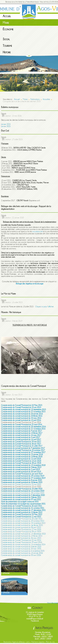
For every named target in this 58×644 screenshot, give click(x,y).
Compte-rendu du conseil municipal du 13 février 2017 (22, 433)
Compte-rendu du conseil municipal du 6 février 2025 (21, 547)
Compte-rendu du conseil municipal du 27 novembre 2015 (23, 412)
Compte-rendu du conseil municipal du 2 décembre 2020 (23, 495)
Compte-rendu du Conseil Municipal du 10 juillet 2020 (22, 489)
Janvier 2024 (6, 124)
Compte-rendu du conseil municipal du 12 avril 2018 (21, 459)
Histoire (7, 52)
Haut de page (53, 603)
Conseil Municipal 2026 (11, 561)
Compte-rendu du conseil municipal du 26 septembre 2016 (23, 427)
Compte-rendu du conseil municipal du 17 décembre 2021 (23, 510)
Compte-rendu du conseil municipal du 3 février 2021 (21, 497)
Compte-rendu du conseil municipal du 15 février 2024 (22, 536)
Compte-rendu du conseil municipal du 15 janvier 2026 (22, 553)
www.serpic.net (37, 231)
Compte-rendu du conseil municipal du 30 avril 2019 (21, 472)
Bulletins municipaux (9, 581)
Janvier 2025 (6, 126)
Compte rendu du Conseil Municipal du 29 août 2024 (22, 542)
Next (56, 75)
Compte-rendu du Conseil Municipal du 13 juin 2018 (21, 461)
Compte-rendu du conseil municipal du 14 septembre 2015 (23, 410)
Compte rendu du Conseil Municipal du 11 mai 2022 (21, 517)
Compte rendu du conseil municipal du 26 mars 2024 (21, 538)
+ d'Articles (5, 573)
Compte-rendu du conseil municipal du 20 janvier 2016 (22, 414)
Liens (28, 642)
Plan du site (50, 642)
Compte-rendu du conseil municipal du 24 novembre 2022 (23, 523)
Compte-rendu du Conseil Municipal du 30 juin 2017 (21, 444)
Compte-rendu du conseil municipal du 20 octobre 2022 (23, 521)
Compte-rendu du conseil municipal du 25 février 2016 (22, 416)
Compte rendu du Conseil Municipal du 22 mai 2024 (21, 540)
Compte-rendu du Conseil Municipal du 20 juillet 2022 (22, 519)
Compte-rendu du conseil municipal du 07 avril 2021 (21, 499)
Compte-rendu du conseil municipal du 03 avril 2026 (21, 555)
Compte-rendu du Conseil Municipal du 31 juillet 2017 (22, 446)
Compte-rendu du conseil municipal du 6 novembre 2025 (23, 551)
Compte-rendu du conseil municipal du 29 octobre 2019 (23, 476)
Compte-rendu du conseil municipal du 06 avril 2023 (21, 527)
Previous (2, 75)
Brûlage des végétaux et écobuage (30, 284)
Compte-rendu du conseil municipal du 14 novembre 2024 (23, 544)
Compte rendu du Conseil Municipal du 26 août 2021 (22, 506)
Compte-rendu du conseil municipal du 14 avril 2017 (21, 440)
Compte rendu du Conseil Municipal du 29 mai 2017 (21, 442)
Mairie (6, 23)
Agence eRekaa (18, 642)
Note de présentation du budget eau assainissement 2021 (23, 504)
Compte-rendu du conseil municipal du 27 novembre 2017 (23, 452)
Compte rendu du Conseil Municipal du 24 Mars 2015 (22, 405)
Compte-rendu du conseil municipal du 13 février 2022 (22, 512)
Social (6, 39)
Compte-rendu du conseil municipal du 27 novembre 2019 (23, 478)
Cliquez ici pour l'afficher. (44, 307)
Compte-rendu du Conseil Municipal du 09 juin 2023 (21, 532)
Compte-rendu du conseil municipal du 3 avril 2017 (21, 437)
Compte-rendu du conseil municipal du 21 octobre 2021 (23, 508)
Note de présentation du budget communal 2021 (20, 502)
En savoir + (6, 566)
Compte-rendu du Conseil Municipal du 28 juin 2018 (21, 463)
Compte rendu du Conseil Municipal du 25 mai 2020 (21, 484)
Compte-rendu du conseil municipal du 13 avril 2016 (21, 420)
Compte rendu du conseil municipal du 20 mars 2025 (21, 549)
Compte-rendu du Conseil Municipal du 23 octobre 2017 (23, 450)
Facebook (35, 621)
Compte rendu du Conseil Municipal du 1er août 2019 (22, 474)
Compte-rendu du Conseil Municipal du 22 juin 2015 (21, 407)
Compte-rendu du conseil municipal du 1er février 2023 (22, 525)
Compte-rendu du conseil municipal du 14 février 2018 (22, 457)
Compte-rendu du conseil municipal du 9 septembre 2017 (23, 448)
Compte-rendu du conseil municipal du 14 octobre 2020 (23, 491)
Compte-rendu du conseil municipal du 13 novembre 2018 (23, 465)
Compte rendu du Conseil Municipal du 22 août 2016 (22, 425)
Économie (8, 29)
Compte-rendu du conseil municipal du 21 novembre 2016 (23, 429)
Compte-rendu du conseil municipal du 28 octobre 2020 (23, 493)
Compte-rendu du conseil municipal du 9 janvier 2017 (21, 431)
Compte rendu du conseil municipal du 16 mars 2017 (21, 435)
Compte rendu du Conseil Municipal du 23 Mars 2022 (22, 514)
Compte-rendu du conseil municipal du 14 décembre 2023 (23, 534)
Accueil (7, 16)
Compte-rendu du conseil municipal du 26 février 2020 (22, 482)
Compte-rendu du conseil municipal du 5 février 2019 (21, 467)
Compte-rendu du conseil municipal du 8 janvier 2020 (21, 480)
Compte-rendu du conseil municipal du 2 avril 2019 (21, 469)
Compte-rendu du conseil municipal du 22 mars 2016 (21, 418)
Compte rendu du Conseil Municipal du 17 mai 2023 (21, 529)
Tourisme (7, 46)
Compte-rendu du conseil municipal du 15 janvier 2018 (22, 454)
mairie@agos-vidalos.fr (35, 619)
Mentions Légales (38, 642)
